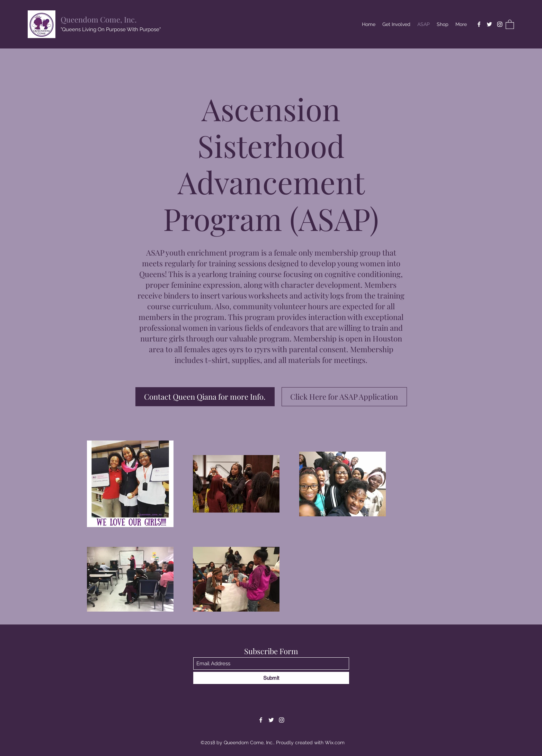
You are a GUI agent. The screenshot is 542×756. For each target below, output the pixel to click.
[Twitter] (489, 24)
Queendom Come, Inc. (99, 19)
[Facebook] (479, 24)
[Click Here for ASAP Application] (344, 397)
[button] (510, 24)
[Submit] (271, 678)
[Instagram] (500, 24)
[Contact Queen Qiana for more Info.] (205, 397)
